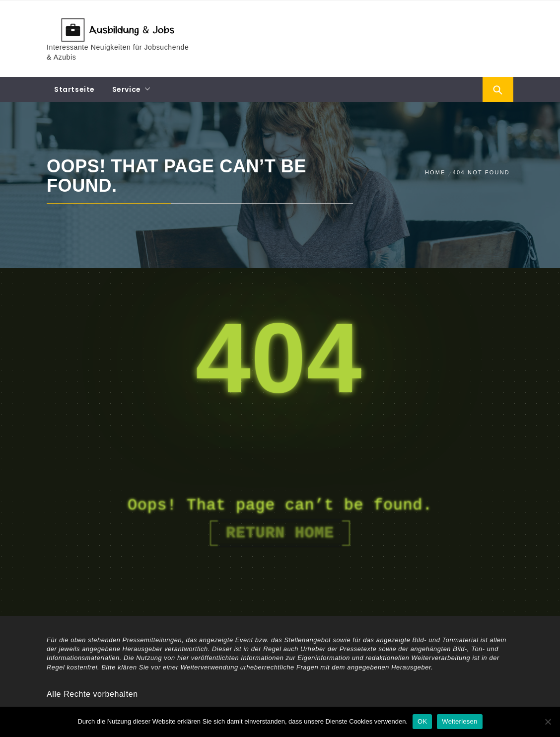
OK (422, 721)
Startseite (74, 89)
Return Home (280, 533)
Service (127, 89)
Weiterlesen (459, 721)
